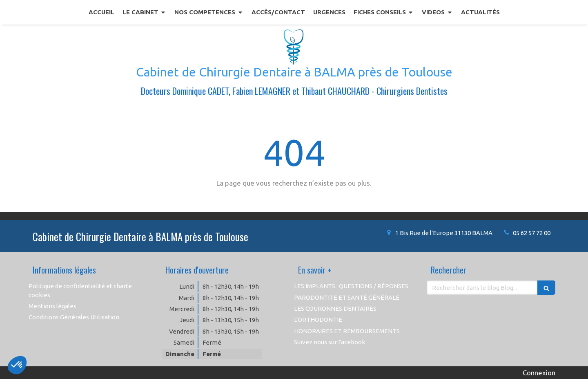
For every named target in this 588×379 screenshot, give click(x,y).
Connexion (539, 373)
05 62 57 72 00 (532, 233)
